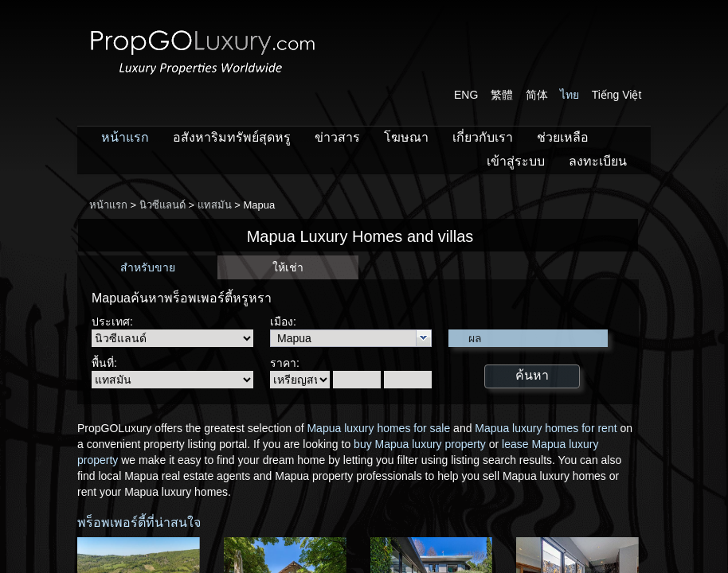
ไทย (569, 95)
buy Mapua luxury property (420, 444)
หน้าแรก (125, 137)
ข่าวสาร (337, 137)
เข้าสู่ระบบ (516, 161)
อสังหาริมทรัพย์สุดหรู (232, 137)
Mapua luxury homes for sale (378, 428)
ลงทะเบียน (598, 161)
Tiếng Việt (617, 95)
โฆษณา (406, 137)
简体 (537, 95)
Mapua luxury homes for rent (546, 428)
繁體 (502, 95)
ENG (466, 95)
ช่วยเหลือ (563, 137)
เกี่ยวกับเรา (483, 137)
